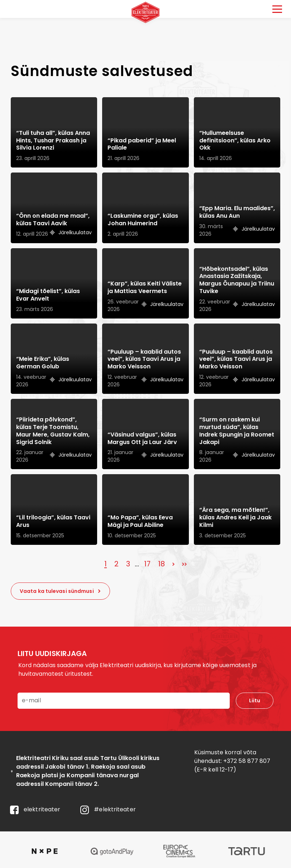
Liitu (255, 700)
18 (161, 564)
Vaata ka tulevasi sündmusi (60, 591)
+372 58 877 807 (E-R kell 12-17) (232, 765)
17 (147, 564)
